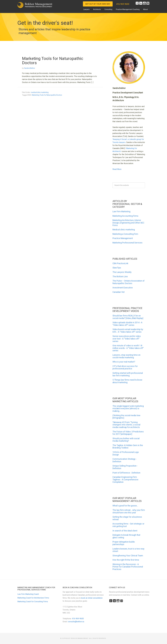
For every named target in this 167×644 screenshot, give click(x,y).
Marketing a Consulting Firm (125, 234)
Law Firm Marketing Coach (28, 594)
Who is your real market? (124, 362)
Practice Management (123, 238)
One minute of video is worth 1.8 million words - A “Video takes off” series (128, 348)
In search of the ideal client (125, 531)
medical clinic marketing (40, 92)
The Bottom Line (120, 276)
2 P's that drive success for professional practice (125, 367)
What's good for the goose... (125, 506)
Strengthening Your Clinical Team (128, 556)
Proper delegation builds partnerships (124, 543)
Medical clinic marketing (124, 230)
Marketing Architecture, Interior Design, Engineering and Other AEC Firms (128, 223)
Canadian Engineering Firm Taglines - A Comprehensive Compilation (125, 479)
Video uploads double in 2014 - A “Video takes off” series (127, 324)
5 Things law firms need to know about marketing (127, 381)
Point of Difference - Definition (126, 473)
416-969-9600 (123, 4)
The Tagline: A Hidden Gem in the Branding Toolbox (128, 447)
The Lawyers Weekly (122, 272)
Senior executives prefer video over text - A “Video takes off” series (127, 339)
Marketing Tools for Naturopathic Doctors (53, 61)
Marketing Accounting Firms (125, 216)
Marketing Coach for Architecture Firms (33, 598)
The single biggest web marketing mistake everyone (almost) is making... (128, 408)
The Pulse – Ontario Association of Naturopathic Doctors (128, 282)
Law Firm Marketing (121, 211)
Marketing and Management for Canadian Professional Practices (35, 5)
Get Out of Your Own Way (98, 4)
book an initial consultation (92, 598)
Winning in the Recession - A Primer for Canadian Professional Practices (128, 567)
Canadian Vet (119, 292)
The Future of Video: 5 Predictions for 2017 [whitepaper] (128, 433)
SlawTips (117, 268)
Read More (117, 169)
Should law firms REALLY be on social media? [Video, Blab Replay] (128, 317)
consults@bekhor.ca (76, 622)
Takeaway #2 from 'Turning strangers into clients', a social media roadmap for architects (126, 425)
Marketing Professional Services (127, 243)
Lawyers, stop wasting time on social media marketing (126, 356)
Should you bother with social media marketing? (126, 440)
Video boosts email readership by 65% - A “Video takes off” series (128, 331)
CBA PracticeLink (120, 263)
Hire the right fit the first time (126, 560)
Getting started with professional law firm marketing (128, 374)
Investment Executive (123, 288)
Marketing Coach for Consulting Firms (33, 602)
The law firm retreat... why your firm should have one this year (129, 511)
